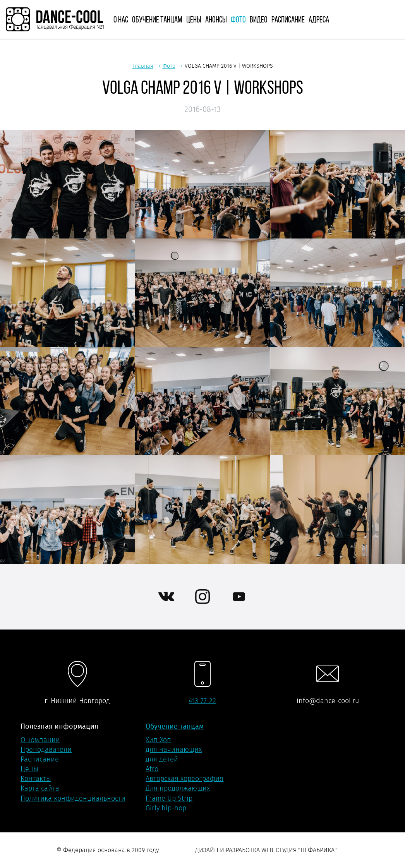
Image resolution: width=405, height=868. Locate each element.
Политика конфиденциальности (73, 798)
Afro (152, 769)
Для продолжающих (178, 788)
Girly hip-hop (166, 808)
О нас (121, 19)
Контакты (36, 779)
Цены (194, 19)
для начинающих (174, 750)
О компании (40, 740)
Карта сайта (40, 788)
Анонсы (216, 19)
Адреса (319, 19)
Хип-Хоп (158, 740)
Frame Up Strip (169, 798)
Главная (143, 66)
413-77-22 (202, 701)
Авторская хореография (184, 779)
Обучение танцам (157, 19)
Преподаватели (46, 750)
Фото (238, 19)
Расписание (288, 19)
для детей (162, 759)
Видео (259, 19)
